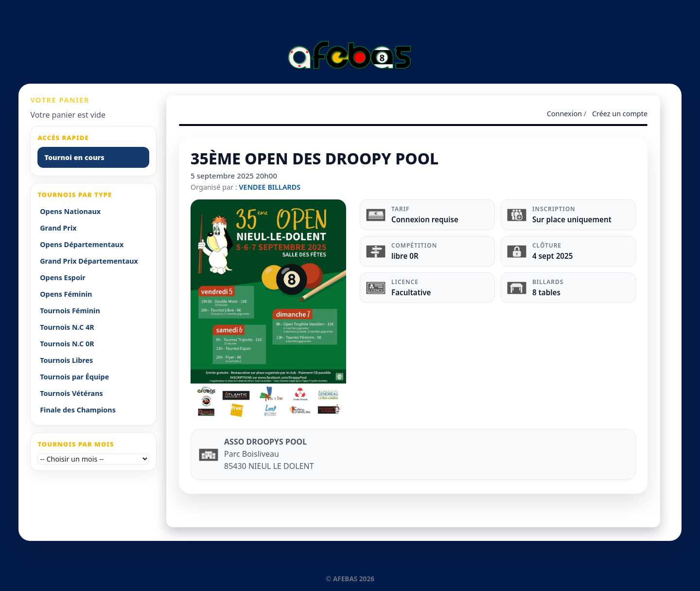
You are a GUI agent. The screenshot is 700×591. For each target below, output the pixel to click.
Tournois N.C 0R (67, 344)
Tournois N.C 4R (67, 327)
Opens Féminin (66, 294)
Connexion (564, 114)
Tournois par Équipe (74, 377)
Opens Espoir (63, 278)
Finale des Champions (78, 410)
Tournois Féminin (70, 311)
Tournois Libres (66, 360)
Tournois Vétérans (71, 393)
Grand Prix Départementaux (89, 261)
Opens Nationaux (70, 211)
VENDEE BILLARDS (270, 187)
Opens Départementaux (82, 244)
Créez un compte (620, 114)
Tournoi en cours (74, 157)
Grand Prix (58, 228)
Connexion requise (425, 219)
